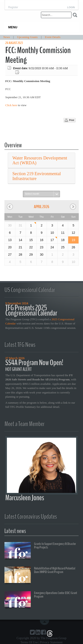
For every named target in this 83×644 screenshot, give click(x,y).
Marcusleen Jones (25, 498)
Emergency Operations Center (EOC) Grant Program (41, 600)
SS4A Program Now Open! (34, 363)
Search (75, 15)
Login (71, 7)
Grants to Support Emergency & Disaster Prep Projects (40, 551)
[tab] (41, 160)
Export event (18, 72)
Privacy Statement (51, 642)
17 (52, 240)
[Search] (56, 15)
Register (13, 7)
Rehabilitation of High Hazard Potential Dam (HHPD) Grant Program (40, 575)
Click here (11, 105)
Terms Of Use (29, 642)
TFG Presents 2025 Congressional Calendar (31, 310)
